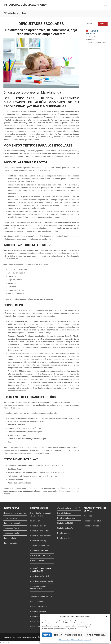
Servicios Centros (37, 561)
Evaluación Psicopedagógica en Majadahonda (41, 514)
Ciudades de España (11, 533)
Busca (103, 24)
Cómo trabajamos (10, 518)
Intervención (35, 521)
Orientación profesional (39, 551)
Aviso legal (87, 640)
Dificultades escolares (39, 526)
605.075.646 (93, 31)
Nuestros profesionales (12, 523)
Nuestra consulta (10, 543)
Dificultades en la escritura (41, 536)
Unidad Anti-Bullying (38, 541)
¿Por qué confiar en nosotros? (15, 513)
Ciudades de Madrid (11, 528)
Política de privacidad (77, 640)
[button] (107, 617)
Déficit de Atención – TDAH (41, 556)
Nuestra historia (10, 538)
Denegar (58, 635)
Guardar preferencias (96, 635)
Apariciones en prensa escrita (42, 581)
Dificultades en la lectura (40, 531)
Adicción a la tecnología (40, 546)
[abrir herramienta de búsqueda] (102, 5)
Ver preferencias (74, 635)
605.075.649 (91, 34)
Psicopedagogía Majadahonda (26, 5)
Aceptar (47, 635)
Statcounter (4, 643)
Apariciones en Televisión (40, 576)
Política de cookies (64, 640)
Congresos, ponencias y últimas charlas (40, 588)
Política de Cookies (91, 526)
